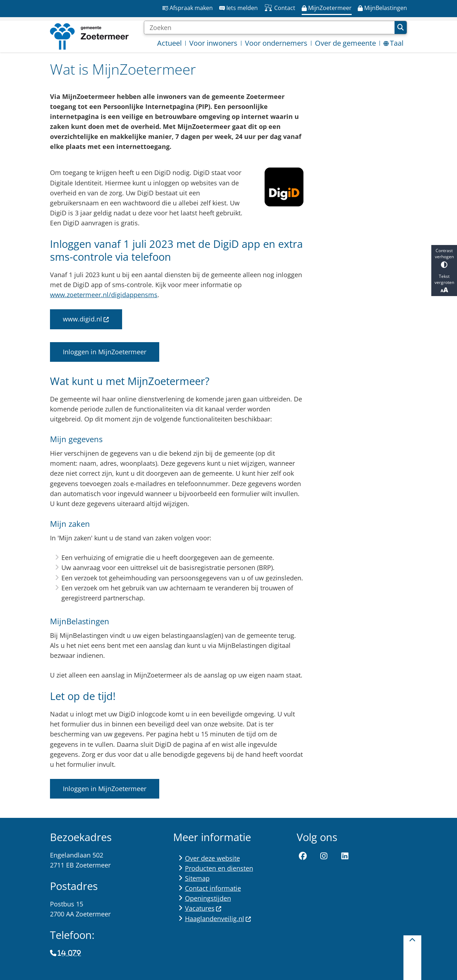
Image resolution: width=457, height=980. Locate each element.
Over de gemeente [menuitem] (345, 43)
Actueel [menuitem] (169, 43)
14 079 (69, 953)
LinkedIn (345, 856)
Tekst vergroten (444, 284)
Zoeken (401, 27)
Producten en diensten (219, 868)
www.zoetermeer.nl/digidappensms (104, 295)
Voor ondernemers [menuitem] (276, 43)
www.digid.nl (86, 319)
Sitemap (197, 878)
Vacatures (203, 908)
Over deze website (212, 858)
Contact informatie (213, 888)
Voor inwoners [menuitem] (213, 43)
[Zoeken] (269, 27)
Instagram (324, 856)
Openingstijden (208, 898)
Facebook (303, 856)
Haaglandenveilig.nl (218, 919)
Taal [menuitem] (393, 43)
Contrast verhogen (444, 258)
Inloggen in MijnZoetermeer (105, 352)
